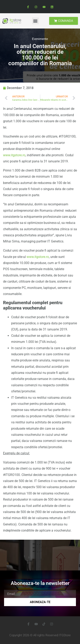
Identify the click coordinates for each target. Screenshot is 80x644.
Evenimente (40, 39)
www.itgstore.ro (14, 155)
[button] (35, 21)
